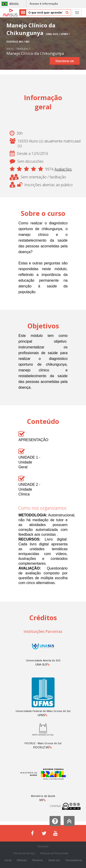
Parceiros (37, 860)
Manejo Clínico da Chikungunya (35, 53)
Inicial (8, 860)
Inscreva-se (65, 61)
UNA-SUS (41, 664)
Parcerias (43, 846)
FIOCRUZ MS (41, 747)
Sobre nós (54, 860)
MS (41, 800)
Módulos (23, 49)
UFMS (41, 715)
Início (10, 49)
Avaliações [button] (63, 169)
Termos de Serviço (24, 853)
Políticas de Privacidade (54, 853)
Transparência (74, 860)
